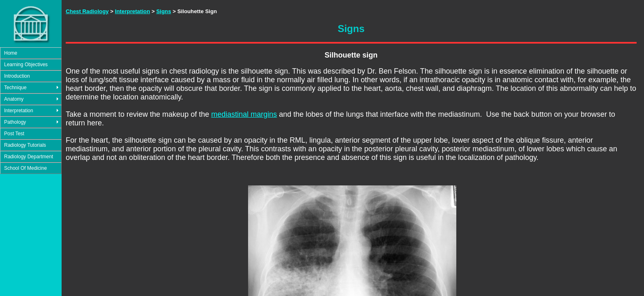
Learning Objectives (26, 65)
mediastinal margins (244, 114)
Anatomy (14, 99)
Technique (15, 88)
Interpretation (19, 111)
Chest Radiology (87, 11)
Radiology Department (29, 157)
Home (11, 53)
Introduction (17, 76)
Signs (163, 11)
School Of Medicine (25, 168)
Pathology (15, 122)
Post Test (14, 134)
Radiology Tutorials (25, 145)
